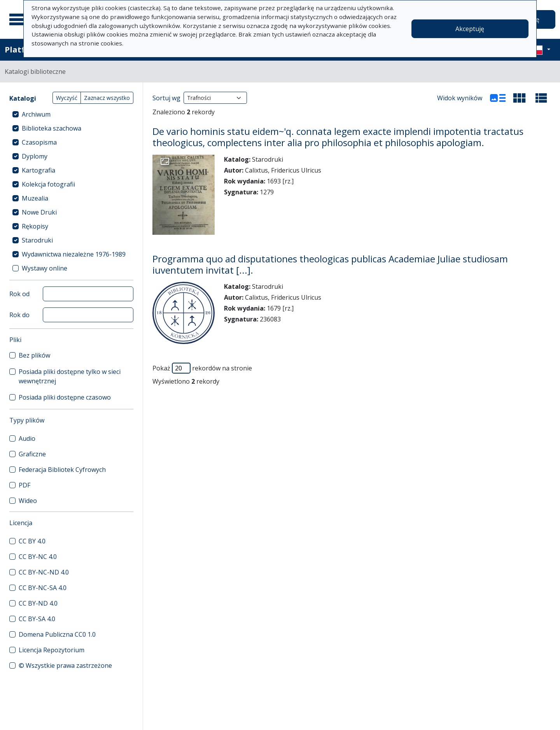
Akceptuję (470, 29)
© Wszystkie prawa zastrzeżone (65, 665)
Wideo (28, 501)
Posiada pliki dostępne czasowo (65, 397)
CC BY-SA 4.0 (37, 619)
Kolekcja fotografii (48, 184)
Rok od (19, 294)
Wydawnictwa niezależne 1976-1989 (74, 254)
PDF (24, 485)
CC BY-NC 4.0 (38, 557)
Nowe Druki (39, 212)
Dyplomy (35, 156)
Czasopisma (39, 142)
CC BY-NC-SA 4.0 (43, 588)
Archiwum (36, 114)
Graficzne (32, 454)
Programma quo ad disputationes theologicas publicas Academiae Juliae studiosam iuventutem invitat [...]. (330, 264)
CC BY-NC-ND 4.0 (44, 572)
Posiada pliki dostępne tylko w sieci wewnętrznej (70, 376)
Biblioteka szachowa (52, 128)
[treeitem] (71, 114)
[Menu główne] (19, 19)
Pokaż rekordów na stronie (202, 368)
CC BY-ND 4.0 (38, 603)
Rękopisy (35, 226)
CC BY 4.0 (32, 541)
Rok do (19, 315)
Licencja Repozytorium (52, 650)
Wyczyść (67, 98)
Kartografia (38, 170)
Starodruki (37, 240)
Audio (27, 438)
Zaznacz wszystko (107, 98)
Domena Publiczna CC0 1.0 (57, 634)
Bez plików (34, 355)
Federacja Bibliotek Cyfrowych (62, 470)
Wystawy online (45, 268)
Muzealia (35, 198)
